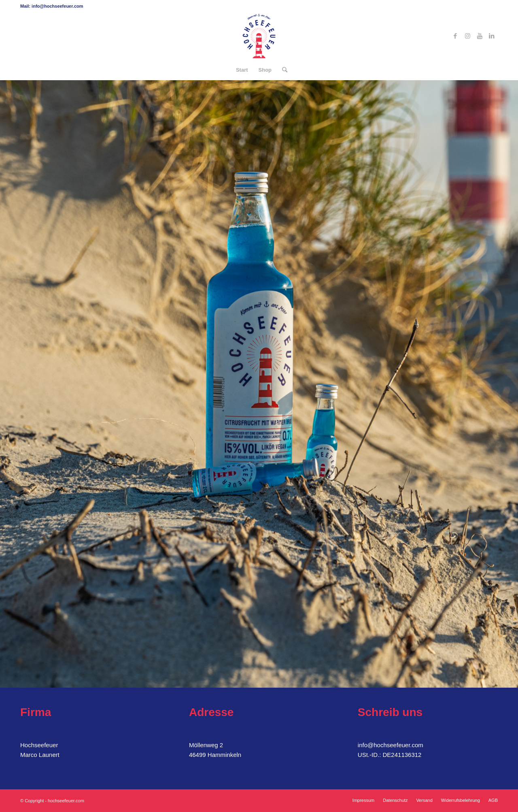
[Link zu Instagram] (467, 36)
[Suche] (282, 70)
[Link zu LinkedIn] (492, 36)
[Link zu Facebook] (455, 36)
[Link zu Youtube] (480, 36)
